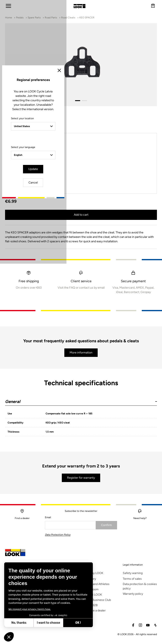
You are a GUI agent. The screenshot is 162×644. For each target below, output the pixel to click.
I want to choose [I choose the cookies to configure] (49, 623)
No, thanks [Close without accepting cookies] (19, 623)
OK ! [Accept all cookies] (78, 623)
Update (69, 358)
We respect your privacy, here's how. (30, 609)
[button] (9, 637)
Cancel (93, 358)
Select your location (44, 308)
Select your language (44, 337)
